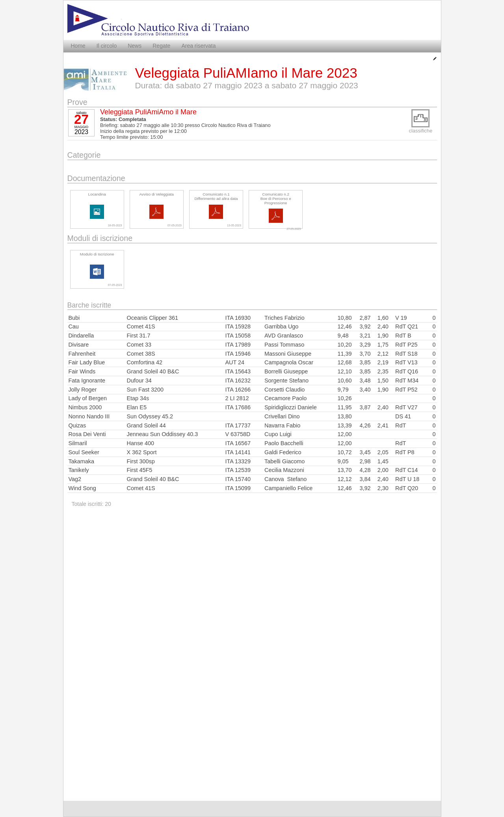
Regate (161, 46)
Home (78, 46)
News (135, 46)
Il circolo (107, 46)
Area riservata (198, 46)
